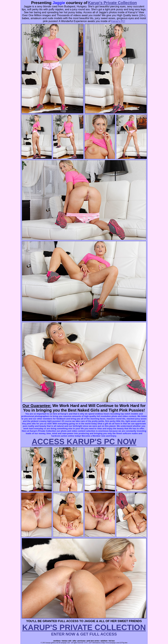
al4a (74, 641)
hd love (112, 641)
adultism (104, 641)
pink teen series (93, 641)
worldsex (57, 641)
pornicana (81, 641)
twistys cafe (67, 641)
